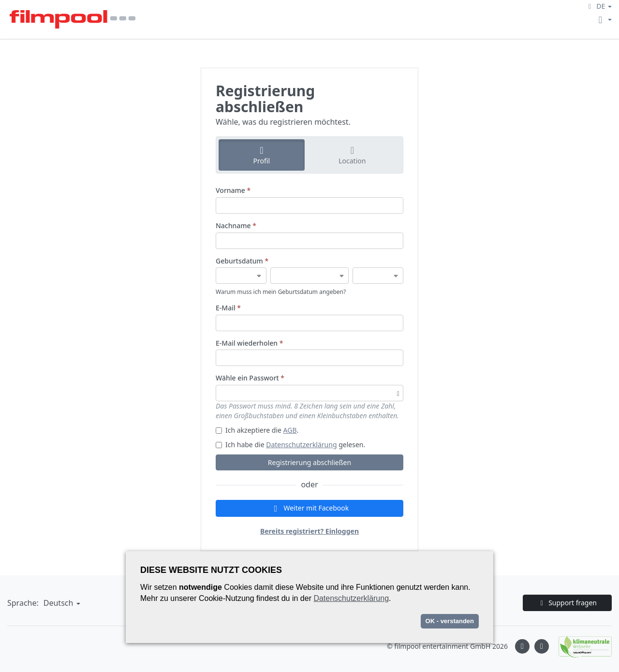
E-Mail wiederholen (249, 343)
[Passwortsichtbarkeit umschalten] (398, 393)
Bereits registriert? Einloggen (309, 531)
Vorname (233, 190)
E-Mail (228, 308)
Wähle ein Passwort (250, 378)
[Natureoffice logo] (580, 647)
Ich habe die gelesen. (290, 445)
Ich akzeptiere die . (257, 430)
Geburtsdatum (242, 261)
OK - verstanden (450, 621)
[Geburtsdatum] (241, 276)
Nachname (236, 226)
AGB (290, 430)
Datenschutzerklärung (301, 445)
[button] (599, 6)
